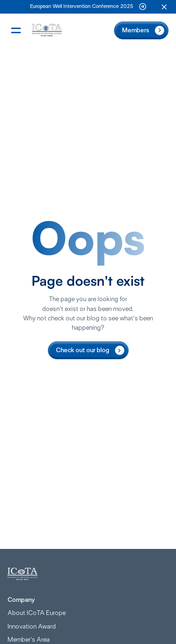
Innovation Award (32, 627)
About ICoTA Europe (37, 613)
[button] (164, 7)
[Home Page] (47, 30)
